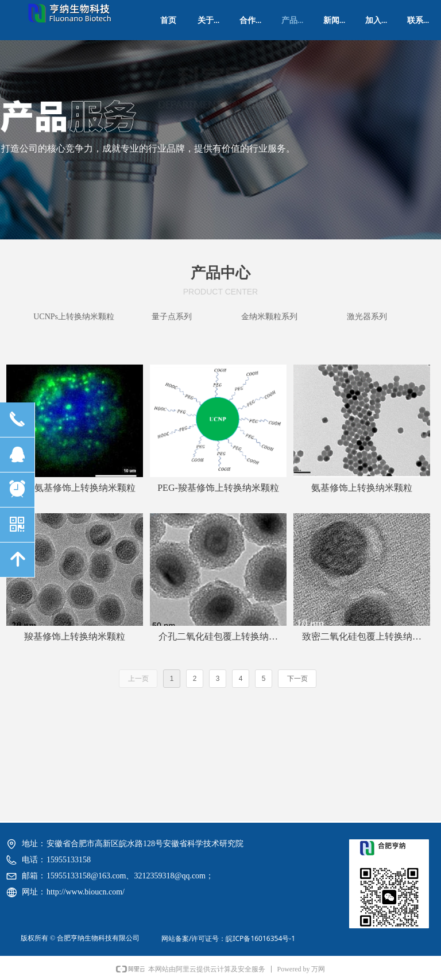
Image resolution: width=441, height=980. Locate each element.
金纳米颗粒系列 (269, 317)
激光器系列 (367, 317)
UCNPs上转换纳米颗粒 (74, 317)
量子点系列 (172, 317)
